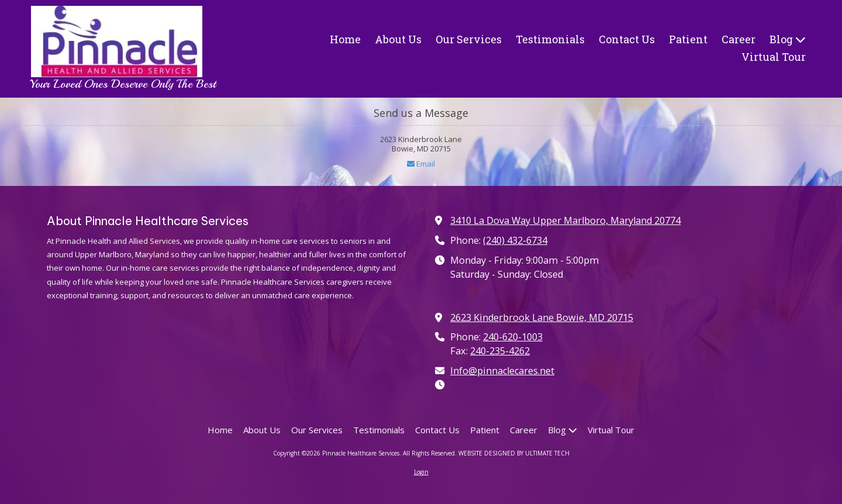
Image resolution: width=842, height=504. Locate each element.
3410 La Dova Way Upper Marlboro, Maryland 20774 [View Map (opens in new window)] (565, 220)
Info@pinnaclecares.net (502, 371)
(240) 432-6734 (515, 240)
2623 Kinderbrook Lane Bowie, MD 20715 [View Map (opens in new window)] (542, 317)
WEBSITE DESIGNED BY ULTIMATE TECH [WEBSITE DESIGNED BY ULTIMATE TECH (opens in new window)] (514, 453)
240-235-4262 (500, 351)
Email (421, 164)
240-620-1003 (513, 337)
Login (421, 472)
